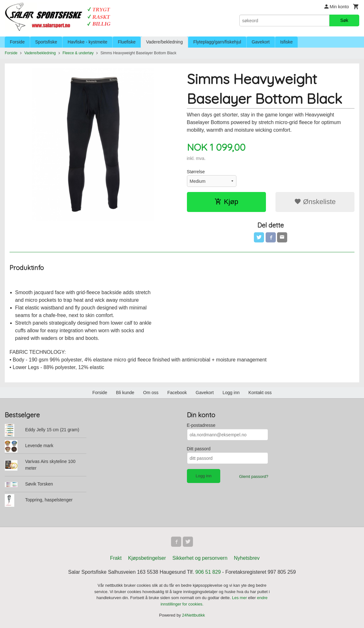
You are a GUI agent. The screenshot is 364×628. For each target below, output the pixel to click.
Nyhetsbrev (247, 558)
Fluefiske (127, 42)
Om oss (151, 393)
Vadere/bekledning (164, 42)
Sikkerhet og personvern (200, 558)
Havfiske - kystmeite (87, 42)
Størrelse (196, 172)
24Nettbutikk (194, 615)
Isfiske (287, 42)
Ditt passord (199, 449)
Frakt (116, 558)
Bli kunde (125, 393)
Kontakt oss (260, 393)
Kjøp (226, 202)
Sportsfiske (46, 42)
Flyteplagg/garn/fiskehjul (217, 42)
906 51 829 (208, 572)
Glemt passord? (254, 476)
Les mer (240, 598)
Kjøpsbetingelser (147, 558)
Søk (344, 20)
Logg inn (231, 393)
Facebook (177, 393)
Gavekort (261, 42)
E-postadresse (201, 425)
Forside (17, 42)
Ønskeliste (315, 202)
